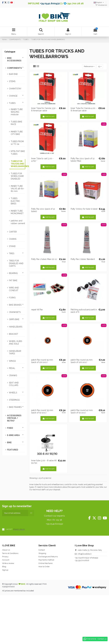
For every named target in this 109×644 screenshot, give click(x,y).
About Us (6, 550)
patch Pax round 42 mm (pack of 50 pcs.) (82, 411)
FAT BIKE (13, 280)
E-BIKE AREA (13, 435)
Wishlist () (101, 5)
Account (6, 560)
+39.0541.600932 (50, 3)
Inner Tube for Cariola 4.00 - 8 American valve (84, 109)
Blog (4, 567)
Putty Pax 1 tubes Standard (83, 259)
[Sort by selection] (89, 66)
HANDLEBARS (16, 327)
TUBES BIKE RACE (16, 123)
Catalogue (10, 52)
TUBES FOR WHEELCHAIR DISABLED (17, 176)
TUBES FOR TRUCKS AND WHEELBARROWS (18, 164)
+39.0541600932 (82, 558)
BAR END (13, 74)
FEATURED (13, 450)
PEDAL (12, 368)
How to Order (44, 567)
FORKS (12, 298)
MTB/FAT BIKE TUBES (18, 153)
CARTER (13, 232)
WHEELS (13, 393)
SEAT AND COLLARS (14, 384)
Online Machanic (46, 563)
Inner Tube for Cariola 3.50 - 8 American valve (44, 109)
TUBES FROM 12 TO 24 (17, 143)
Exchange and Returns (48, 557)
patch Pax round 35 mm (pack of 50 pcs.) (42, 411)
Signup (5, 570)
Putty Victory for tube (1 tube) (84, 209)
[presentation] (24, 522)
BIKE (9, 442)
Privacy (5, 557)
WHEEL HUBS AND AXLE (15, 343)
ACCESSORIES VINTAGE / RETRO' (14, 418)
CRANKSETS (15, 312)
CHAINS (13, 239)
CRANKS (13, 375)
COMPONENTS (14, 68)
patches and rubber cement (18, 222)
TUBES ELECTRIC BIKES (15, 201)
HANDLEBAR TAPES (15, 352)
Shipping (42, 553)
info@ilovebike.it (85, 554)
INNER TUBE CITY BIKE (17, 133)
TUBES (12, 103)
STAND (12, 246)
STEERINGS (14, 400)
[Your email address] (15, 513)
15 (100, 66)
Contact (42, 550)
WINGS (12, 361)
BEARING (13, 273)
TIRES (12, 253)
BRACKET (14, 334)
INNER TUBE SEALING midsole (17, 112)
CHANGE (13, 96)
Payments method (46, 560)
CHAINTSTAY (15, 89)
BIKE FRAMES (15, 407)
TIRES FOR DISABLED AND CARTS (16, 263)
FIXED (10, 428)
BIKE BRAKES (15, 305)
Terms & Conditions (10, 553)
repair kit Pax (37, 310)
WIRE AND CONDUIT (14, 289)
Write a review (8, 563)
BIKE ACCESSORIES (14, 59)
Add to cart (48, 116)
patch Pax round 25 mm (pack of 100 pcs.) (82, 361)
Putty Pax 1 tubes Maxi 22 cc (44, 259)
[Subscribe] (31, 513)
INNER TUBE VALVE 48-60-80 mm (18, 189)
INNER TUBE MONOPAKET (17, 212)
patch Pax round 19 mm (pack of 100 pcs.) (42, 361)
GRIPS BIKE (14, 319)
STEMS (12, 81)
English (99, 2)
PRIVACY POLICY (19, 529)
